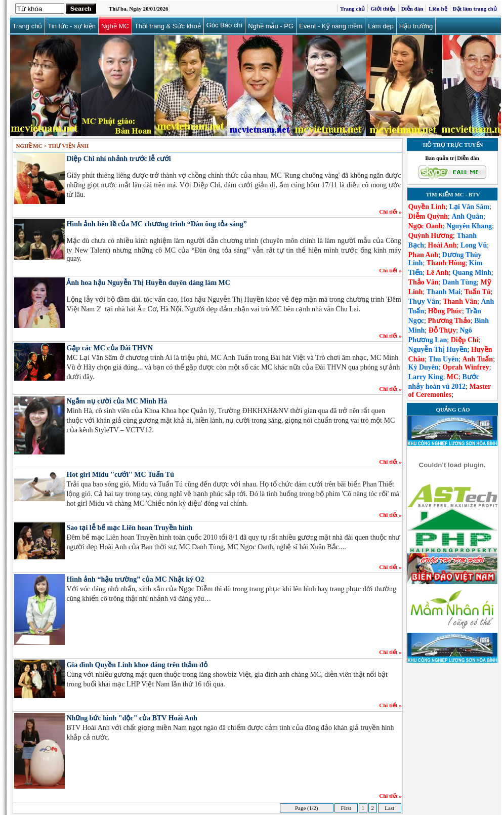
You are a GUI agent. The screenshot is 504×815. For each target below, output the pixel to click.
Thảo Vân (424, 282)
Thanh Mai (444, 292)
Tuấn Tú (477, 292)
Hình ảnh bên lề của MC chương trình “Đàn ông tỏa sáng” (156, 224)
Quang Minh (472, 273)
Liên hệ (438, 9)
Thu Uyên (444, 359)
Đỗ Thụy (442, 330)
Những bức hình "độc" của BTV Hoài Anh (132, 718)
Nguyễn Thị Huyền (438, 350)
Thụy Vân (424, 301)
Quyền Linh (427, 207)
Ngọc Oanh (426, 226)
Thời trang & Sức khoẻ (168, 26)
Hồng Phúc (445, 311)
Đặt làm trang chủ (475, 9)
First (346, 808)
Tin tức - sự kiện (72, 26)
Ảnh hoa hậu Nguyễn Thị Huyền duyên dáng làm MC (148, 283)
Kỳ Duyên (424, 367)
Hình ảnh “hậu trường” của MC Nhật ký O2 (135, 579)
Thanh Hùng (446, 263)
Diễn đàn (412, 9)
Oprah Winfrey (466, 367)
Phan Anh (424, 255)
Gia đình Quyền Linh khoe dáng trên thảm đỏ (137, 665)
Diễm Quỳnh (428, 216)
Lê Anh (438, 273)
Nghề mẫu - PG (271, 26)
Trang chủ (352, 9)
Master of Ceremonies (450, 391)
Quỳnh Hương (431, 236)
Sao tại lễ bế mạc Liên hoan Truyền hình (129, 528)
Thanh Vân (460, 301)
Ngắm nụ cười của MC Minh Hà (117, 401)
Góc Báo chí (225, 25)
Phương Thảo (449, 321)
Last (389, 808)
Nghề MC (115, 26)
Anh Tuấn (478, 359)
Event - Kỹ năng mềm (331, 26)
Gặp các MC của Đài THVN (109, 348)
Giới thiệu (383, 9)
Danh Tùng (459, 282)
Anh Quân (467, 216)
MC (453, 377)
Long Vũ (474, 245)
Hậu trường (416, 26)
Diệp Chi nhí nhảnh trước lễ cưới (118, 159)
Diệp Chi (465, 340)
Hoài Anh (442, 245)
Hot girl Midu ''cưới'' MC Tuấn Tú (120, 475)
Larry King (426, 377)
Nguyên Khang (469, 226)
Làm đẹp (381, 26)
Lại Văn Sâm (469, 207)
